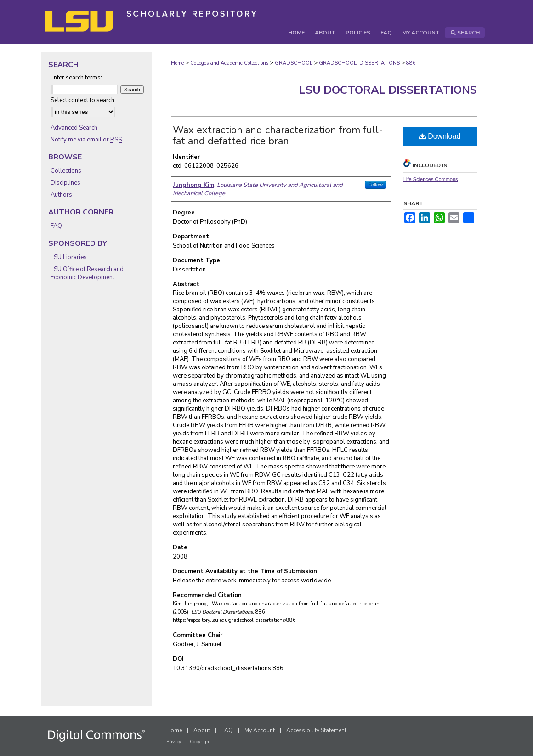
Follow (375, 185)
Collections (66, 171)
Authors (61, 195)
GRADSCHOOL (294, 63)
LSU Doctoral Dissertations (388, 90)
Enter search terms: (76, 78)
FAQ (56, 226)
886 (411, 63)
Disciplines (65, 183)
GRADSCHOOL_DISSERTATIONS (359, 63)
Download (440, 136)
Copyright (200, 742)
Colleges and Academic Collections (229, 63)
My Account (260, 730)
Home (177, 63)
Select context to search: (83, 100)
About (202, 730)
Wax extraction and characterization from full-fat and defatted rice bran (278, 135)
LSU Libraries (69, 257)
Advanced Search (74, 128)
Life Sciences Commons (431, 179)
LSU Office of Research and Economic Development (87, 273)
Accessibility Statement (316, 730)
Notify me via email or (86, 140)
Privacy (174, 742)
